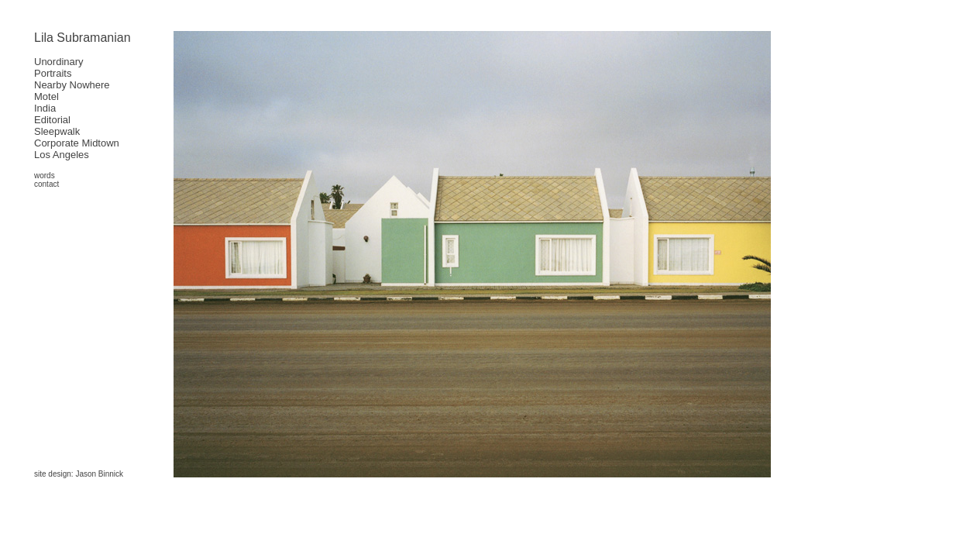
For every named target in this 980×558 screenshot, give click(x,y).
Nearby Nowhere (72, 85)
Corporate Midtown (77, 143)
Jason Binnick (99, 474)
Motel (46, 96)
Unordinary (59, 62)
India (45, 108)
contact (46, 184)
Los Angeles (62, 155)
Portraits (53, 73)
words (45, 176)
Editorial (52, 120)
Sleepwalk (57, 131)
